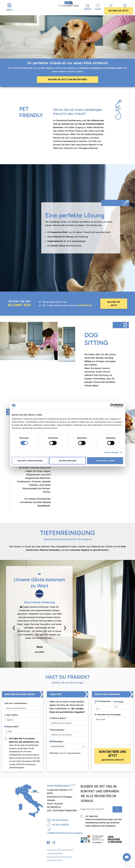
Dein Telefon (11, 715)
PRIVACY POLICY (52, 850)
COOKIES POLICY (65, 850)
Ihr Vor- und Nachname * (16, 703)
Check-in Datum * (58, 718)
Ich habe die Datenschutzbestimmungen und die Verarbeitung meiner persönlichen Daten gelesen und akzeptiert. (103, 816)
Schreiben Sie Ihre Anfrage (108, 715)
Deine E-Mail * (12, 727)
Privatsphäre (30, 738)
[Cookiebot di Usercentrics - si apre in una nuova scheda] (112, 405)
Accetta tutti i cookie (105, 461)
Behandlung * (57, 741)
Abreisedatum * (57, 730)
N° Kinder (118, 702)
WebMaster (55, 853)
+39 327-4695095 (58, 825)
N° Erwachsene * (102, 703)
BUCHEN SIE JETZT (119, 11)
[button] (14, 628)
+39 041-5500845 (58, 820)
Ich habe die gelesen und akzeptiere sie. (24, 739)
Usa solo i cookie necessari (30, 461)
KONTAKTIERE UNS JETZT (112, 755)
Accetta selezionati (67, 461)
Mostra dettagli (111, 452)
